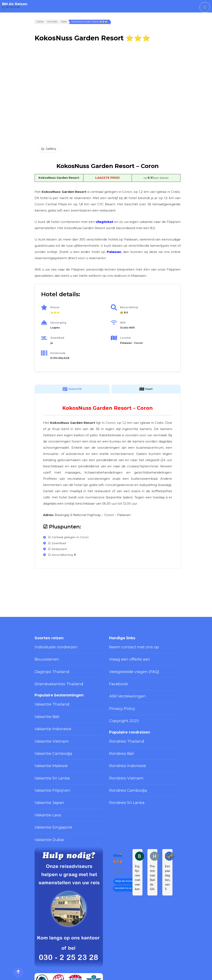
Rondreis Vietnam (122, 749)
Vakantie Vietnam (47, 720)
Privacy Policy (119, 693)
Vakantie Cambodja (48, 730)
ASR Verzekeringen (123, 684)
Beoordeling (129, 307)
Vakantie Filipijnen (47, 758)
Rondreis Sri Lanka (122, 768)
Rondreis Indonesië (123, 739)
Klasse (55, 307)
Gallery (51, 149)
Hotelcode (58, 353)
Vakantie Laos (44, 777)
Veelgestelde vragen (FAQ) (128, 665)
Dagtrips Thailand (47, 665)
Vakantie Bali (44, 701)
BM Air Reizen (15, 4)
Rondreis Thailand (122, 720)
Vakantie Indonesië (48, 711)
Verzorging (58, 323)
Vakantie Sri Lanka (47, 749)
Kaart (146, 389)
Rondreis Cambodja (123, 758)
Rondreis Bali (118, 730)
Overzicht (72, 389)
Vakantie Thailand (47, 692)
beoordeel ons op (123, 843)
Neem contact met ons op (128, 646)
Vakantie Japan (45, 768)
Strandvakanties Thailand (52, 674)
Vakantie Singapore (48, 787)
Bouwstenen (44, 655)
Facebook (116, 674)
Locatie (125, 338)
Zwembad (57, 338)
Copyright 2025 (120, 703)
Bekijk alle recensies (125, 836)
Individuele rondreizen (50, 646)
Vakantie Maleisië (47, 739)
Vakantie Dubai (45, 796)
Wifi (123, 323)
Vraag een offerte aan (124, 655)
